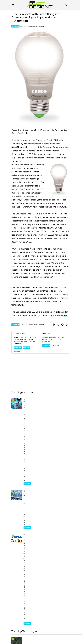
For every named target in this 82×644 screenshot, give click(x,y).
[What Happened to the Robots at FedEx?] (17, 489)
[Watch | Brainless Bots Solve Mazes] (17, 473)
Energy (17, 549)
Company (16, 603)
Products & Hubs (19, 616)
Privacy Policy (16, 637)
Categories (16, 609)
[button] (13, 5)
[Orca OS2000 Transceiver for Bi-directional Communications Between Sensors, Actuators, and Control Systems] (17, 458)
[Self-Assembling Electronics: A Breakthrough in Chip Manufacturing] (17, 404)
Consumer (15, 26)
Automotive (18, 545)
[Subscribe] (62, 631)
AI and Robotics (29, 472)
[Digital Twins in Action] (17, 419)
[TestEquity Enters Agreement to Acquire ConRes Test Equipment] (17, 435)
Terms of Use (27, 637)
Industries (27, 402)
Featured (26, 348)
